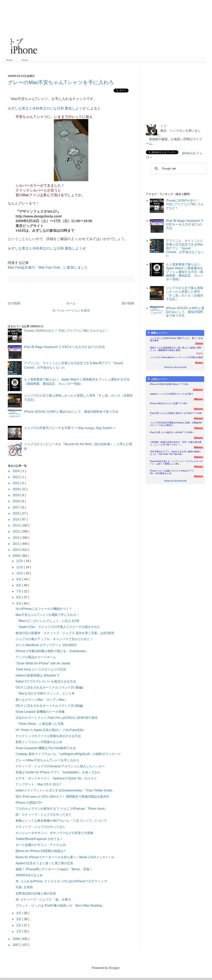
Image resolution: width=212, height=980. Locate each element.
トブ (163, 126)
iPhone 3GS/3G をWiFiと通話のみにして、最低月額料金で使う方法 (71, 412)
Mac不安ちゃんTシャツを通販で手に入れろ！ (47, 615)
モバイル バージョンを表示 (71, 310)
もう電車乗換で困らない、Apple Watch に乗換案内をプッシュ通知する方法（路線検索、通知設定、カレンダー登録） (185, 272)
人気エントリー (157, 379)
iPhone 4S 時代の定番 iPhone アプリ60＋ (170, 384)
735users (198, 428)
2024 (17, 471)
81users (199, 363)
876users (198, 418)
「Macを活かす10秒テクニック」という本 (45, 693)
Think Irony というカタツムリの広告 (41, 669)
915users (198, 409)
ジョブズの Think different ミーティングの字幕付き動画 (176, 357)
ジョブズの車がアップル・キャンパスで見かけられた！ (54, 639)
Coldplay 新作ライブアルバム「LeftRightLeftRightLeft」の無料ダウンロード (68, 754)
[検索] (178, 169)
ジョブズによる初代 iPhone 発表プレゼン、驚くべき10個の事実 (176, 339)
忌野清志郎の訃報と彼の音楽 (36, 893)
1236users (198, 390)
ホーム (71, 303)
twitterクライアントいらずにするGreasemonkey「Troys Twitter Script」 (65, 790)
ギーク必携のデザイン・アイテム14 (41, 845)
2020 (17, 489)
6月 (19, 597)
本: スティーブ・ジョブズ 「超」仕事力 (43, 899)
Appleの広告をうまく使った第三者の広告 (44, 863)
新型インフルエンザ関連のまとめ (39, 742)
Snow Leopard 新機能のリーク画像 (40, 712)
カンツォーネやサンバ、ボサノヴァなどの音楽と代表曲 (54, 833)
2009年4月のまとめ (29, 875)
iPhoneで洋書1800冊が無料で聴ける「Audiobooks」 (52, 651)
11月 (20, 567)
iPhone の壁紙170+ (29, 803)
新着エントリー (157, 333)
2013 (17, 531)
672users (198, 438)
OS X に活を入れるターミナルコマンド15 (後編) (49, 687)
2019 (17, 495)
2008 (17, 939)
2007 (17, 945)
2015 (17, 519)
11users (199, 343)
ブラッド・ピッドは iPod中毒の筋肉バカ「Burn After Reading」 (60, 906)
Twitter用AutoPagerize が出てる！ (39, 839)
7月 (19, 591)
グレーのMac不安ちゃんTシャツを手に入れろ (61, 82)
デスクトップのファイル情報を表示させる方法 (48, 736)
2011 (17, 544)
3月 (19, 919)
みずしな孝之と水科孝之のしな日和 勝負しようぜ (47, 108)
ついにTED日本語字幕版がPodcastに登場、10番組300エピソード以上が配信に (176, 424)
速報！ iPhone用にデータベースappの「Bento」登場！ (54, 869)
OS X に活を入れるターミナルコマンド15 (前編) (49, 706)
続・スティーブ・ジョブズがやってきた (44, 815)
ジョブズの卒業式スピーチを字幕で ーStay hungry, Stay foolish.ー (70, 428)
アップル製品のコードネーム (36, 657)
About (25, 60)
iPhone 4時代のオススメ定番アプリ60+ (169, 403)
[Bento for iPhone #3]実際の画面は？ (41, 851)
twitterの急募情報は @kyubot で (38, 675)
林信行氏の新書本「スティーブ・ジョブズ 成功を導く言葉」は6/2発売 (65, 633)
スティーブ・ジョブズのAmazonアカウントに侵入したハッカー (60, 766)
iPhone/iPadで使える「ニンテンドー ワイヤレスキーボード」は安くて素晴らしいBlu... (176, 463)
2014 (17, 525)
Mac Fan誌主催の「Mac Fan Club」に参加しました (48, 267)
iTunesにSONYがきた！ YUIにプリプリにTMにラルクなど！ (66, 331)
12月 (20, 561)
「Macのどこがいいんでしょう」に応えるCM (47, 621)
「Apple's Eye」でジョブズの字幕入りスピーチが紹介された (58, 627)
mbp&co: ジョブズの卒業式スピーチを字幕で (172, 394)
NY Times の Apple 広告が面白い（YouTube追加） (51, 730)
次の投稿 (14, 303)
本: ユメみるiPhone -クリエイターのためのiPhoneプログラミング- (62, 881)
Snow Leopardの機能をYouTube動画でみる (46, 748)
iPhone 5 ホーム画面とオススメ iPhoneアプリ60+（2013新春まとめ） (172, 472)
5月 (19, 604)
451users (198, 467)
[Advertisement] (101, 29)
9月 (19, 579)
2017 (17, 507)
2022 (17, 477)
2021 (17, 483)
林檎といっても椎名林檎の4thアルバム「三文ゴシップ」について (61, 821)
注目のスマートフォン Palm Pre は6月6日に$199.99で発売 (57, 718)
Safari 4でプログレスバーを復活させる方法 (46, 681)
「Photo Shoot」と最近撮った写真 (40, 724)
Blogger (114, 968)
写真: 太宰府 (24, 887)
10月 (20, 573)
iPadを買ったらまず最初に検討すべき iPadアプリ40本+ (176, 414)
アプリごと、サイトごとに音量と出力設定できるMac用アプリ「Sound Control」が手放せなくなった (185, 248)
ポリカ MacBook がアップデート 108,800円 (46, 645)
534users (198, 457)
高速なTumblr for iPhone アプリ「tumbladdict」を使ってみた (58, 772)
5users (200, 353)
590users (198, 447)
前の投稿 (128, 303)
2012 (17, 538)
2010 (17, 550)
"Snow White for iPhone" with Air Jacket (43, 663)
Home (9, 60)
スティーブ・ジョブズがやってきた (40, 827)
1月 (19, 931)
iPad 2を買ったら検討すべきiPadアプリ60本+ (172, 432)
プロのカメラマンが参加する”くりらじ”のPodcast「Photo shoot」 (62, 809)
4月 (19, 913)
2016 (17, 513)
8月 (19, 585)
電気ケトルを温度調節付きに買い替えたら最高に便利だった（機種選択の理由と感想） (176, 349)
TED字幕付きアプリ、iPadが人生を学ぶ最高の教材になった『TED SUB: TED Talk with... (176, 453)
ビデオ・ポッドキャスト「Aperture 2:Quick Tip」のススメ (56, 778)
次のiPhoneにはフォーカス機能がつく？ (44, 609)
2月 (19, 925)
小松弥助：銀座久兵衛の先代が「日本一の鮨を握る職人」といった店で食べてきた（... (176, 443)
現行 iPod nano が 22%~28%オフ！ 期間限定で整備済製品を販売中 (63, 797)
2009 (17, 556)
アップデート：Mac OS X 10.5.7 (38, 784)
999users (198, 399)
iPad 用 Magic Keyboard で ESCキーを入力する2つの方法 (64, 347)
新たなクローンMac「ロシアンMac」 (42, 700)
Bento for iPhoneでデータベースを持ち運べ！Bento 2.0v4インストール (65, 857)
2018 (17, 501)
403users (198, 476)
